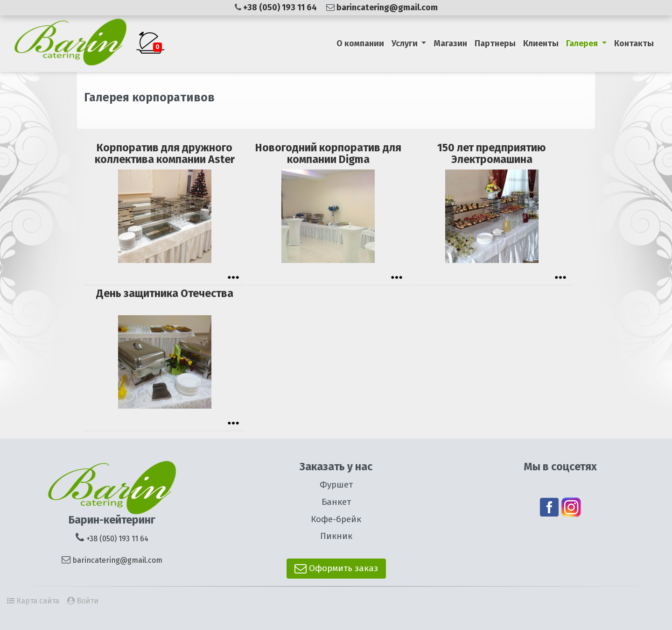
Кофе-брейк (336, 519)
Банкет (336, 502)
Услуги (406, 43)
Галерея (583, 43)
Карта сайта (38, 601)
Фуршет (336, 485)
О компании (360, 43)
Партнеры (495, 43)
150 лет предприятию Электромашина (492, 153)
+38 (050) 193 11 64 (281, 7)
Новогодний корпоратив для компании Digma (328, 153)
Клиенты (541, 43)
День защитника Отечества (165, 293)
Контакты (634, 43)
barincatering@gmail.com (387, 7)
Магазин (450, 43)
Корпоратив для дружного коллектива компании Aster (165, 153)
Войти (87, 601)
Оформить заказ (336, 568)
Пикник (336, 536)
